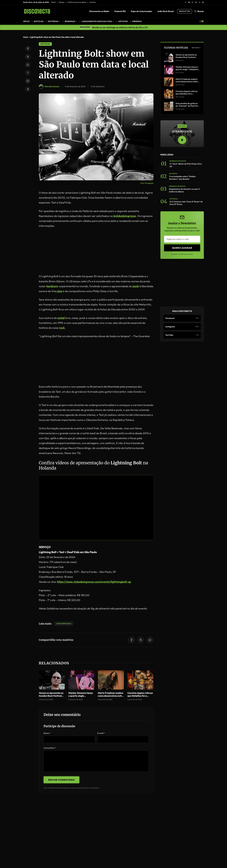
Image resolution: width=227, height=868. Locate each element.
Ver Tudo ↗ (196, 48)
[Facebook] (186, 2)
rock (62, 328)
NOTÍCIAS (39, 21)
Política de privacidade (77, 2)
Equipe (62, 2)
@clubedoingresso (125, 216)
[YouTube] (189, 2)
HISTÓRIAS (54, 21)
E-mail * (101, 733)
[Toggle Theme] (202, 21)
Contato (92, 2)
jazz (60, 291)
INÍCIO (26, 21)
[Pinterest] (196, 2)
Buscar (199, 11)
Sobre (54, 2)
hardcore (52, 286)
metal (61, 318)
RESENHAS (71, 21)
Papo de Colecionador (142, 11)
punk (136, 286)
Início (26, 37)
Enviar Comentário (61, 780)
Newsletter (185, 11)
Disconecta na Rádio (99, 11)
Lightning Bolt (64, 624)
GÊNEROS (137, 21)
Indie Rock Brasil (166, 11)
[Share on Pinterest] (28, 73)
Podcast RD (120, 11)
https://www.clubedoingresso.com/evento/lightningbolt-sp (94, 582)
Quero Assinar (182, 248)
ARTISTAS (123, 21)
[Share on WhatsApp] (28, 65)
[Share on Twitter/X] (28, 57)
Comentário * (50, 748)
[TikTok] (199, 2)
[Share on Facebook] (28, 49)
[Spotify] (203, 2)
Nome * (47, 733)
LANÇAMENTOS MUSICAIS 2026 (98, 21)
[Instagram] (193, 2)
